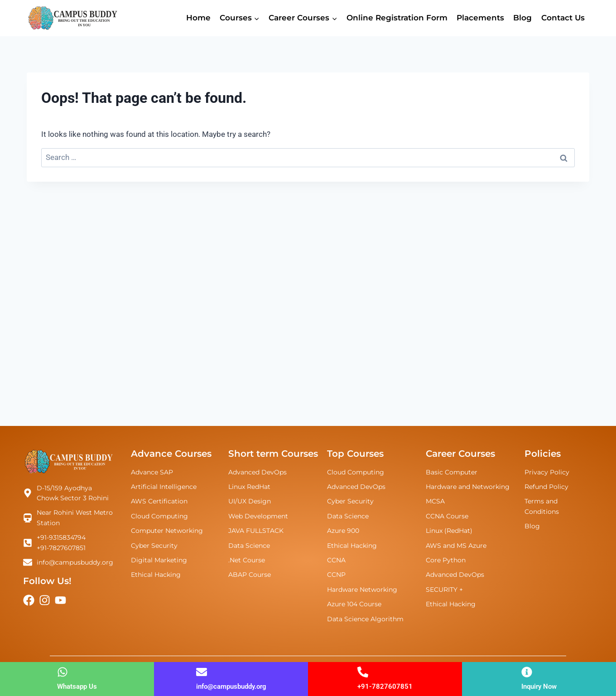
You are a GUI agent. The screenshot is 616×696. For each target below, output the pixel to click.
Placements (480, 18)
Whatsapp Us (77, 686)
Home (198, 18)
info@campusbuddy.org (231, 686)
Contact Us (563, 18)
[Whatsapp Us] (63, 672)
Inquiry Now (539, 686)
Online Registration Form (397, 18)
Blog (522, 18)
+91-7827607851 (385, 686)
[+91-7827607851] (363, 672)
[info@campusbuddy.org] (202, 672)
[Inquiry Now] (527, 672)
